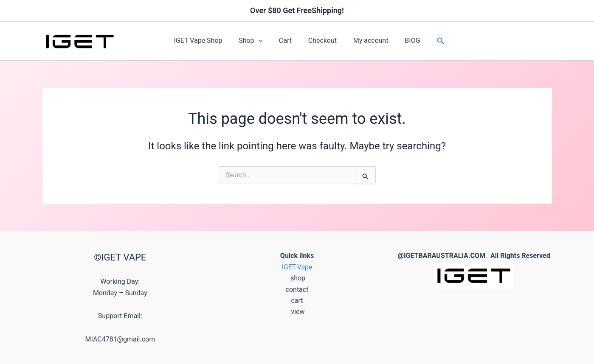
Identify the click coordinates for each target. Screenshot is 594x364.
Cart (287, 41)
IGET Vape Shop (205, 41)
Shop (255, 41)
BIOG (405, 41)
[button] (263, 41)
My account (367, 41)
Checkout (321, 41)
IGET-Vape (297, 267)
